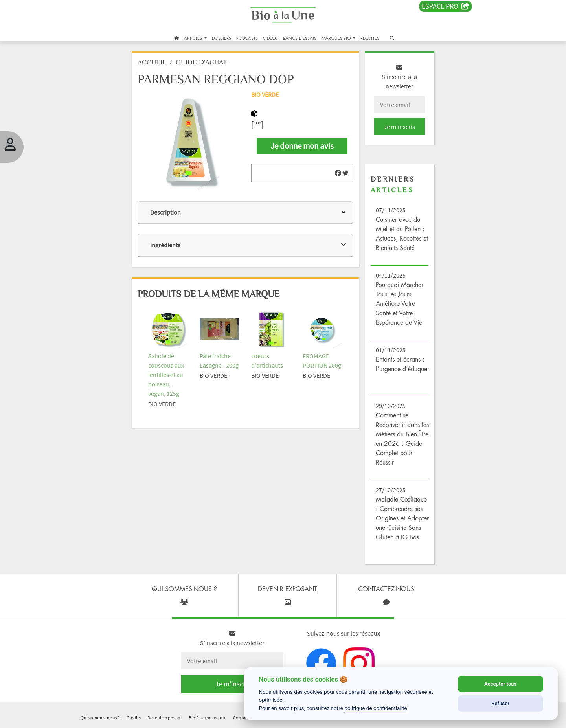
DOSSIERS (221, 38)
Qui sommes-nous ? (100, 718)
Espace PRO (446, 6)
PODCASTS (247, 38)
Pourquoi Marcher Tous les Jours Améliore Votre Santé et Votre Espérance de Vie (400, 303)
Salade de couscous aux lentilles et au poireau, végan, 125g (166, 375)
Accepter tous (500, 684)
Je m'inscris (399, 127)
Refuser (500, 703)
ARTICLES (194, 38)
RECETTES (370, 38)
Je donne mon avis (302, 146)
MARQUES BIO (337, 38)
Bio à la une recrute (208, 718)
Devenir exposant (165, 718)
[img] (338, 173)
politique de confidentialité (376, 708)
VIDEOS (270, 38)
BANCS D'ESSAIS (300, 38)
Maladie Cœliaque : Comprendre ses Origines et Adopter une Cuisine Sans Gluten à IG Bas (402, 518)
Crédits (134, 718)
